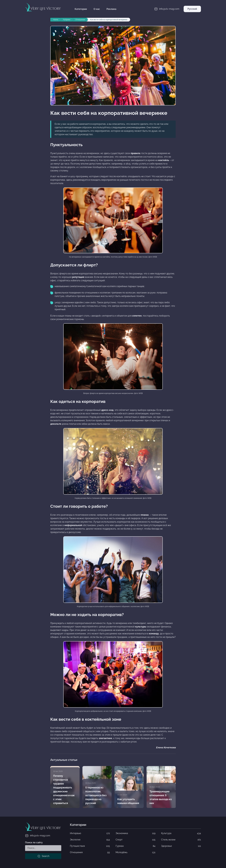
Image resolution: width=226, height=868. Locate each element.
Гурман (135, 846)
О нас (97, 9)
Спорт (135, 840)
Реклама (111, 9)
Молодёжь (135, 852)
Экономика (135, 833)
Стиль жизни (181, 840)
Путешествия (90, 846)
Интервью (90, 833)
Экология (90, 840)
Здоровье (181, 846)
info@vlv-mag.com (38, 836)
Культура (181, 833)
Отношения (90, 852)
